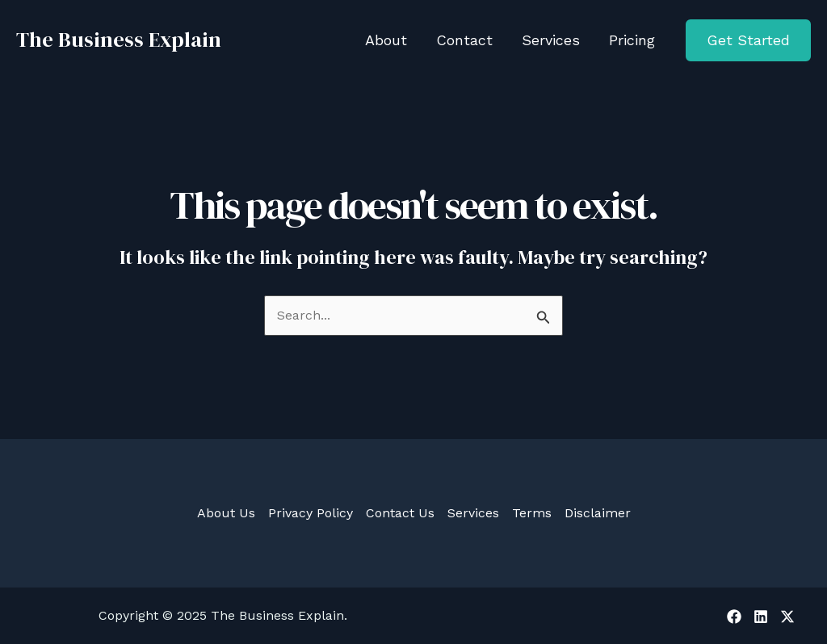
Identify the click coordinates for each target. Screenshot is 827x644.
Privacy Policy (311, 513)
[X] (787, 617)
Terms (532, 513)
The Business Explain (119, 40)
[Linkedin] (761, 617)
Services (473, 513)
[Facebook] (734, 617)
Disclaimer (598, 513)
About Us (226, 513)
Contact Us (400, 513)
